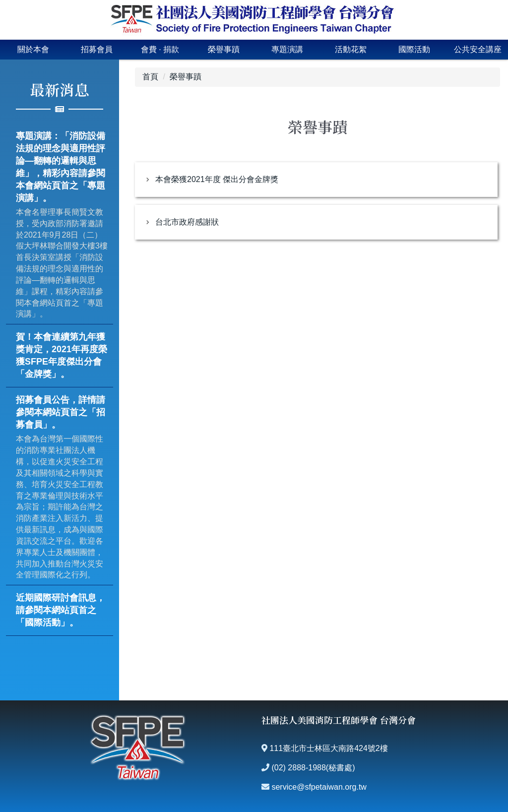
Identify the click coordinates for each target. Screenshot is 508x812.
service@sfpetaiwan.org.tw (319, 787)
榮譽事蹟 (224, 49)
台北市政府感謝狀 (187, 222)
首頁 (150, 77)
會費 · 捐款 (160, 49)
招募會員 (97, 49)
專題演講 (287, 49)
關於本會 (33, 49)
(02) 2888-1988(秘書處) (313, 768)
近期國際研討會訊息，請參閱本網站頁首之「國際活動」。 (61, 610)
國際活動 (414, 49)
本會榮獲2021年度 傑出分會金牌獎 (217, 179)
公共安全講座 (478, 49)
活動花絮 (351, 49)
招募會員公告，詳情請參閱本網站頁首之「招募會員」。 (61, 412)
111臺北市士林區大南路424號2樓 (328, 748)
